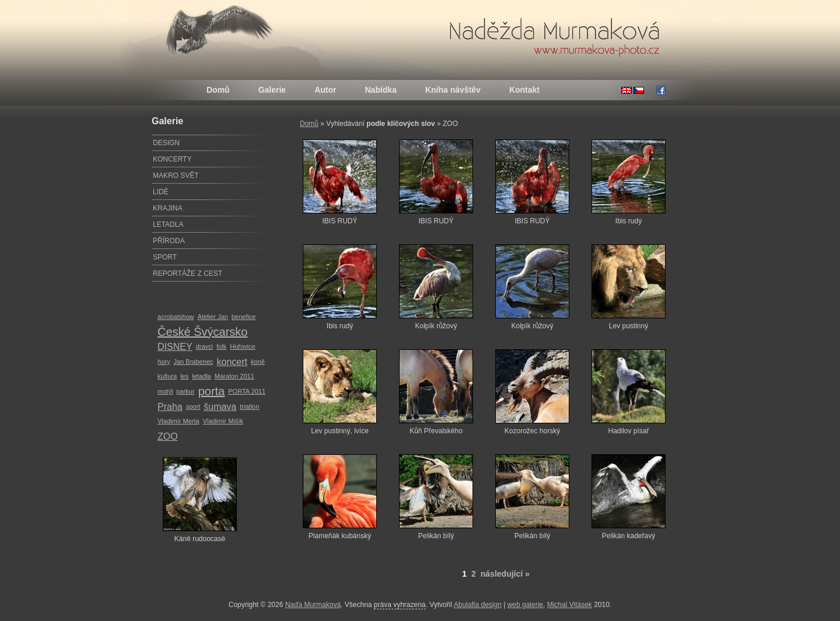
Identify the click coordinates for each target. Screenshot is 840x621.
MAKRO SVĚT (176, 176)
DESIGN (166, 143)
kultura (167, 376)
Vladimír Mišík (223, 421)
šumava (220, 407)
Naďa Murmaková (313, 605)
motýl (165, 391)
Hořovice (243, 346)
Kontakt (524, 90)
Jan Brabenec (193, 362)
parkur (185, 391)
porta (212, 391)
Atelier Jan (213, 317)
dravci (204, 346)
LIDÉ (161, 192)
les (184, 376)
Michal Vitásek (570, 605)
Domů (218, 90)
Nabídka (380, 90)
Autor (325, 90)
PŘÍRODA (169, 241)
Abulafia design (478, 605)
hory (164, 362)
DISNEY (175, 347)
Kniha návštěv (453, 90)
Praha (170, 407)
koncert (232, 362)
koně (258, 362)
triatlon (249, 406)
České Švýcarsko (203, 332)
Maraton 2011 (235, 376)
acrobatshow (176, 317)
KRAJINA (168, 208)
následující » (505, 574)
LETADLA (168, 224)
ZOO (168, 436)
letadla (202, 376)
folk (221, 346)
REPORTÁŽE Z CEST (188, 273)
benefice (244, 317)
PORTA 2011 (247, 391)
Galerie (272, 90)
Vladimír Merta (178, 421)
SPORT (165, 257)
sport (193, 406)
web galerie (525, 605)
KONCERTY (172, 159)
